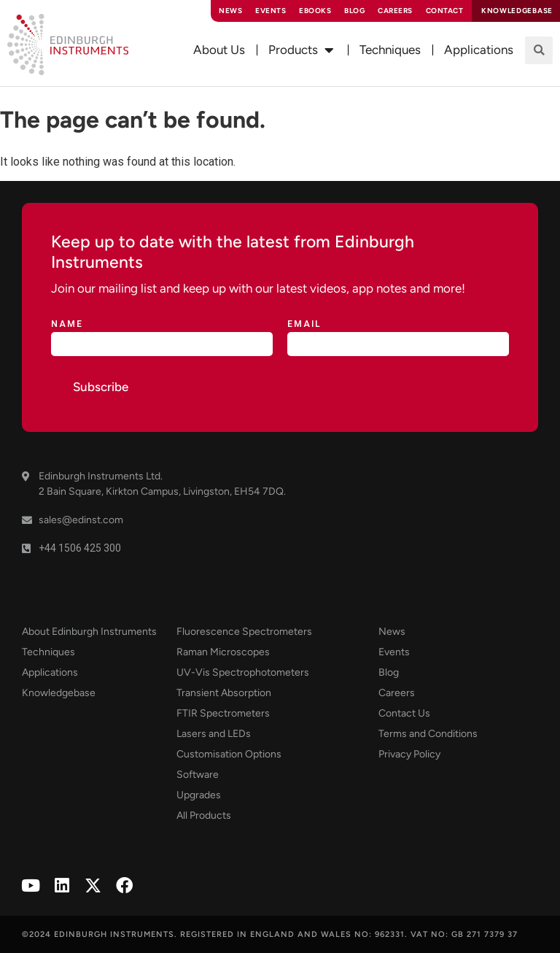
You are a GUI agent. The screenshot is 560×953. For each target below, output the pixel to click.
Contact (445, 11)
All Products (204, 815)
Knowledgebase (59, 693)
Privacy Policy (409, 754)
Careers (395, 11)
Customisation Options (229, 754)
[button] (539, 50)
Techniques (48, 652)
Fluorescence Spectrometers (244, 632)
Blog (354, 11)
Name (67, 324)
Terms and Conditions (428, 734)
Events (271, 11)
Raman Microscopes (223, 652)
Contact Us (404, 713)
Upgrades (199, 795)
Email (304, 324)
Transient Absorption (224, 693)
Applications (50, 672)
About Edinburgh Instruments (89, 632)
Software (198, 775)
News (230, 11)
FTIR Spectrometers (223, 713)
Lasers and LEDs (214, 734)
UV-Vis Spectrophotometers (243, 672)
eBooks (315, 11)
